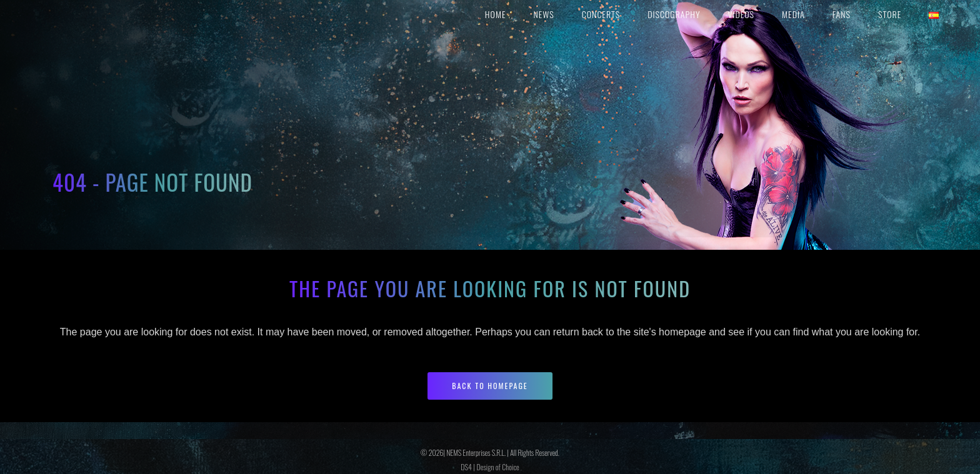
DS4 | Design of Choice (490, 467)
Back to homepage (490, 386)
